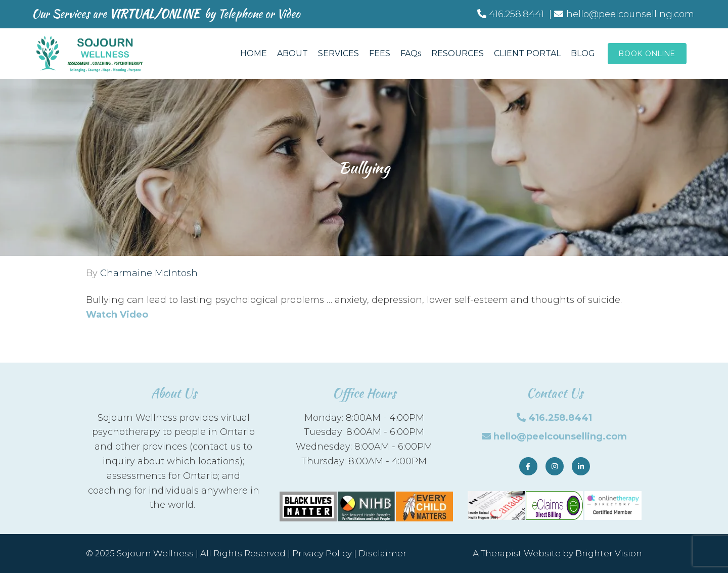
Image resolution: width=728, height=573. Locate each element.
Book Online (647, 54)
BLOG (583, 53)
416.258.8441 (560, 418)
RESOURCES (458, 53)
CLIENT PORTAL (527, 53)
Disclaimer (382, 553)
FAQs (411, 53)
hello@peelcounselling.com (560, 436)
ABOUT (292, 53)
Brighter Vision (609, 553)
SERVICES (338, 53)
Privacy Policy (322, 553)
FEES (380, 53)
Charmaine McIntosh (149, 273)
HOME (254, 53)
